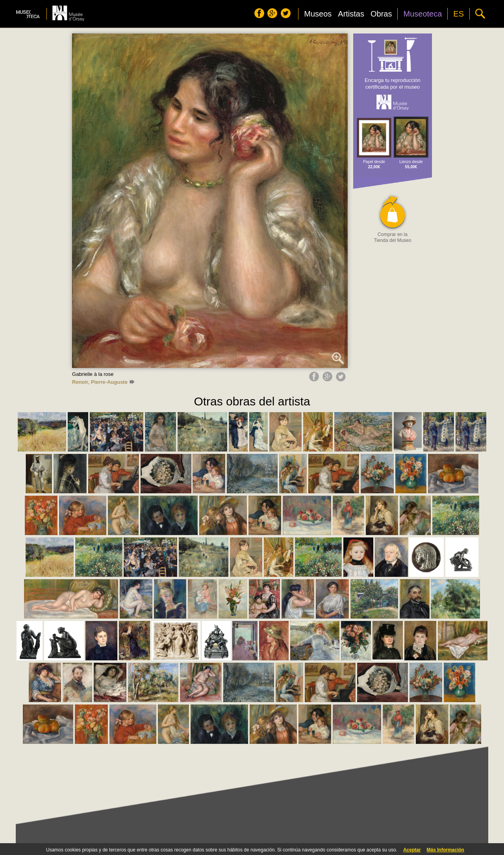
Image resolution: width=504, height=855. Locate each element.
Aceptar (412, 850)
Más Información (446, 850)
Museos (318, 14)
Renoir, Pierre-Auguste (103, 382)
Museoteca (422, 14)
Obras (381, 14)
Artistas (351, 14)
